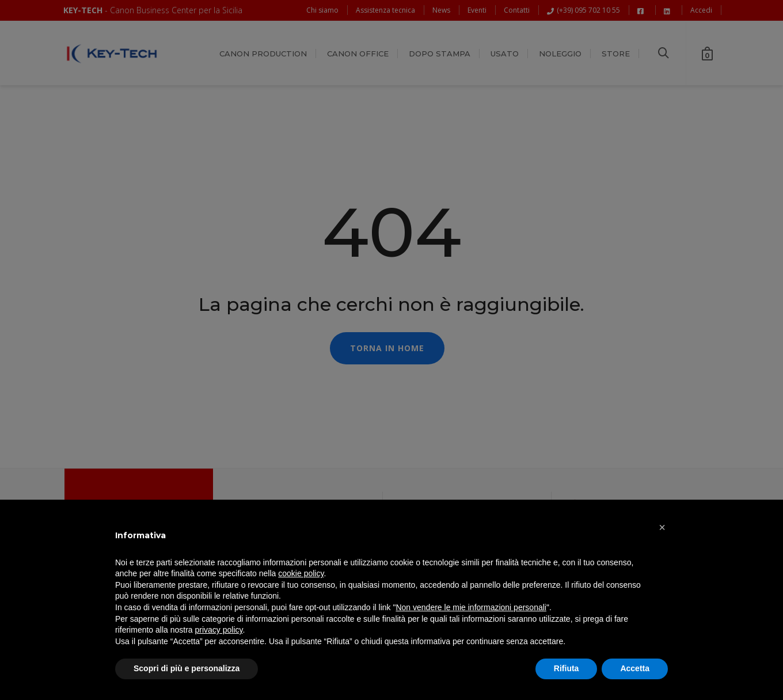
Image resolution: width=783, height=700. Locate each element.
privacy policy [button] (219, 630)
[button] (662, 527)
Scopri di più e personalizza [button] (187, 668)
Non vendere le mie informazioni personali (471, 607)
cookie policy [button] (301, 573)
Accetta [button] (635, 668)
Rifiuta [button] (567, 668)
